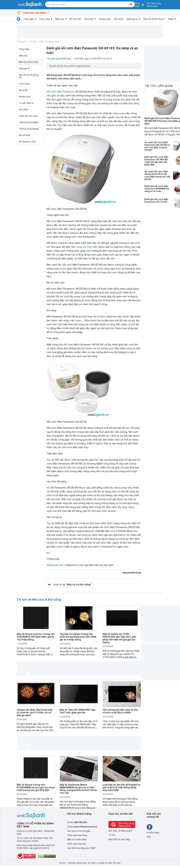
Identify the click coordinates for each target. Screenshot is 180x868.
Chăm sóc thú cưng (28, 116)
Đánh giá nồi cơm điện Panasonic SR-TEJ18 (156, 200)
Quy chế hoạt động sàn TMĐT (82, 848)
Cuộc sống (45, 19)
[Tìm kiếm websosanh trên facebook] (150, 827)
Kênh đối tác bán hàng (119, 839)
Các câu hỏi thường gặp (79, 831)
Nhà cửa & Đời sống (153, 19)
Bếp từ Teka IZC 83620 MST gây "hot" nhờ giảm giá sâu (77, 711)
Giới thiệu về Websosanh (120, 831)
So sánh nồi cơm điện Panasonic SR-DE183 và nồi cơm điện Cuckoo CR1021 (157, 146)
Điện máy (60, 19)
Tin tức (33, 42)
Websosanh (53, 565)
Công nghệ (29, 19)
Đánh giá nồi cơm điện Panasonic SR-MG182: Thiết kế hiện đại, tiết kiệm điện (156, 161)
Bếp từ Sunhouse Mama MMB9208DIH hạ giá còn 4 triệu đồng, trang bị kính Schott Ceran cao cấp (78, 789)
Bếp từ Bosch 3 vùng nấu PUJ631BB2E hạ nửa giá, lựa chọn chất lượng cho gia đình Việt (36, 787)
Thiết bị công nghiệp (29, 122)
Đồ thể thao (75, 19)
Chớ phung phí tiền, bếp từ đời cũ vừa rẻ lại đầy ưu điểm (120, 711)
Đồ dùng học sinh (27, 142)
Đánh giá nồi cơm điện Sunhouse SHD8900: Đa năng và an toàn (157, 189)
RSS (149, 837)
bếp (94, 103)
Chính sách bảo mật (77, 844)
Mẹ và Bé (89, 19)
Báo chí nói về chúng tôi (29, 76)
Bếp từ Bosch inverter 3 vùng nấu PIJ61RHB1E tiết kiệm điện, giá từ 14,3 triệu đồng (36, 637)
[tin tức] (18, 19)
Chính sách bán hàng (77, 835)
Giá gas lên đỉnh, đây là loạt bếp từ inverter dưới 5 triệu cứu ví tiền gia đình (35, 712)
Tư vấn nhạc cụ (26, 103)
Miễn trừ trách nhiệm (77, 840)
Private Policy (153, 833)
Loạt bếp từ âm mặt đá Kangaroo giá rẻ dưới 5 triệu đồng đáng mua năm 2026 (121, 787)
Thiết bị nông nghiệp (29, 129)
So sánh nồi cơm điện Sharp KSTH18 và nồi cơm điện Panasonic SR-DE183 (158, 175)
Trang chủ (21, 42)
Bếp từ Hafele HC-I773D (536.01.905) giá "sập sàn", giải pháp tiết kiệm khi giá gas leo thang (119, 638)
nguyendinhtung (132, 572)
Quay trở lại (72, 585)
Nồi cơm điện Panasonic (61, 92)
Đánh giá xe (132, 19)
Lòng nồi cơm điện (87, 247)
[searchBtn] (131, 4)
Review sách (105, 19)
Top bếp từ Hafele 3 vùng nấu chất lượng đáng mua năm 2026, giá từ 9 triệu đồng (78, 637)
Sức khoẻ (119, 19)
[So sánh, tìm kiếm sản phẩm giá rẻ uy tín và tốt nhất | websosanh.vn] (30, 5)
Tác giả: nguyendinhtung (59, 58)
